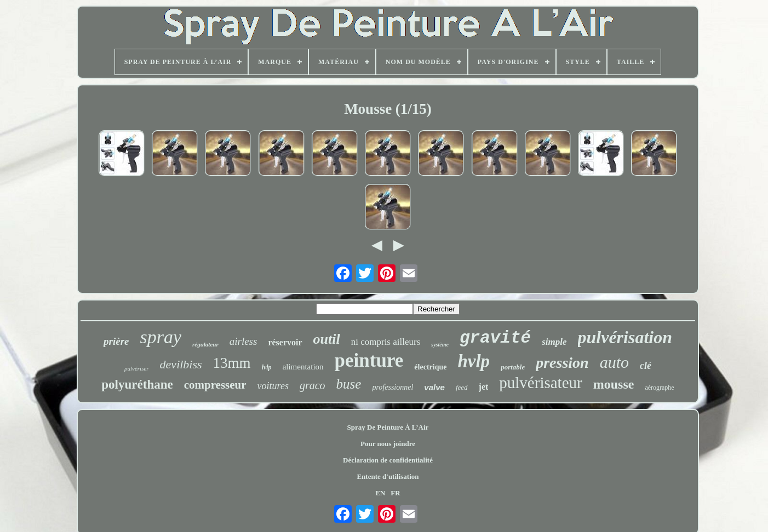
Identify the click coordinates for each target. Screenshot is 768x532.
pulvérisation (625, 337)
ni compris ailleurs (386, 342)
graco (313, 385)
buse (349, 384)
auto (614, 362)
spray (161, 337)
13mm (232, 363)
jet (484, 387)
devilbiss (181, 364)
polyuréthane (137, 384)
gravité (495, 338)
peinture (369, 360)
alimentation (303, 367)
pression (562, 363)
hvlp (474, 361)
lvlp (267, 367)
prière (116, 341)
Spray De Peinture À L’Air (388, 427)
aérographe (659, 388)
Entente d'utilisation (388, 476)
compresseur (215, 385)
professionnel (392, 387)
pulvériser (137, 368)
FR (395, 493)
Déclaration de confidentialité (388, 460)
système (440, 345)
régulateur (205, 344)
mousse (614, 384)
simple (554, 342)
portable (513, 367)
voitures (273, 386)
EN (380, 493)
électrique (430, 367)
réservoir (285, 342)
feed (462, 387)
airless (243, 341)
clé (646, 366)
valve (434, 387)
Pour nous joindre (388, 444)
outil (327, 339)
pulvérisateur (540, 383)
